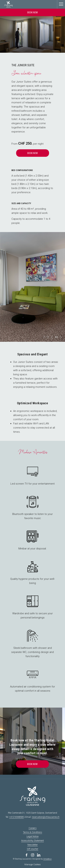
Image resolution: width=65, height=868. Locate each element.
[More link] (61, 4)
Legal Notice (32, 836)
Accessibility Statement (32, 841)
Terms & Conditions (33, 832)
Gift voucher (33, 849)
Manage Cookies (33, 864)
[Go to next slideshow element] (61, 337)
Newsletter (33, 845)
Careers (33, 828)
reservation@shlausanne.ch (46, 817)
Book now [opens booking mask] (33, 12)
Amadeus (47, 859)
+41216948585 (16, 817)
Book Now (33, 153)
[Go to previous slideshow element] (52, 337)
